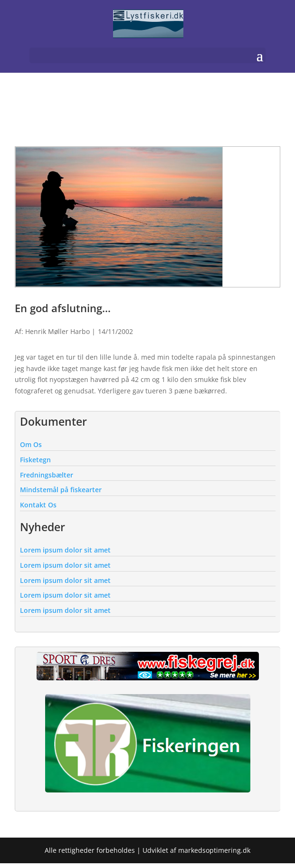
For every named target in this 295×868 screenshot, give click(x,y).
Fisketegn (35, 460)
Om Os (31, 444)
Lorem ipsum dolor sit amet (65, 550)
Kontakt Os (38, 505)
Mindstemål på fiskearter (61, 490)
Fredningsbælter (47, 475)
